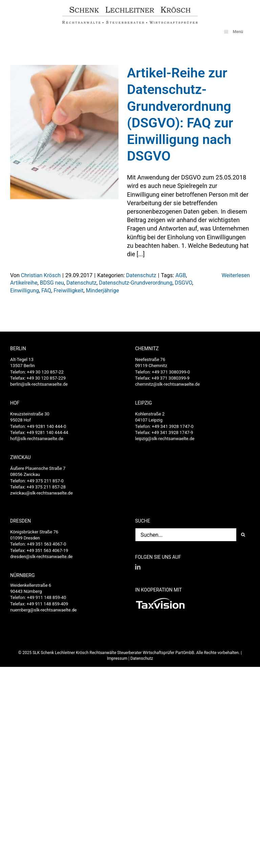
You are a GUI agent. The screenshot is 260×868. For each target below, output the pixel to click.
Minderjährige (103, 291)
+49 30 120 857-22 (45, 372)
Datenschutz (141, 275)
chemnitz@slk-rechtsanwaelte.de (167, 384)
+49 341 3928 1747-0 (173, 426)
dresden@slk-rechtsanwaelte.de (41, 557)
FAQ (46, 291)
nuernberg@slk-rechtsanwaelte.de (43, 610)
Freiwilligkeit (68, 291)
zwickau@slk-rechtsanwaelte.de (41, 493)
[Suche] (243, 535)
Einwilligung (25, 291)
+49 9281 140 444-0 (47, 426)
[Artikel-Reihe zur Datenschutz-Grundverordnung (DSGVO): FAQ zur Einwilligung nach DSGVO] (64, 132)
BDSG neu (52, 283)
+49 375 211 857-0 (45, 481)
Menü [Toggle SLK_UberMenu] (233, 31)
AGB (181, 275)
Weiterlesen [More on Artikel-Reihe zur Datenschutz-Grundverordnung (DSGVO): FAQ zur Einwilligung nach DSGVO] (236, 275)
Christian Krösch (41, 275)
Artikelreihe (24, 283)
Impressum (117, 658)
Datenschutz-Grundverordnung (136, 283)
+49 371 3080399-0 (171, 372)
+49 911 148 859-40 (47, 597)
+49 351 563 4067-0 (47, 544)
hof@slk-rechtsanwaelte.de (37, 439)
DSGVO (183, 283)
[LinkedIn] (138, 567)
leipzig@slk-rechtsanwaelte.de (165, 439)
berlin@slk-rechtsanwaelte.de (39, 384)
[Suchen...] (186, 535)
